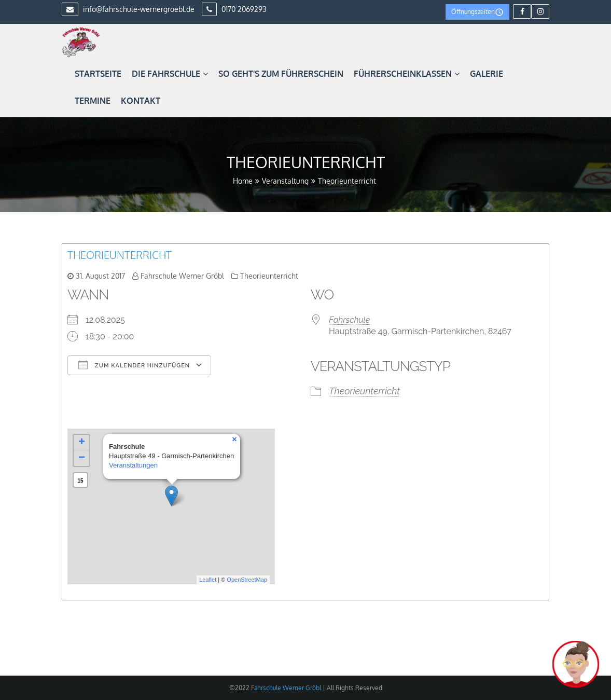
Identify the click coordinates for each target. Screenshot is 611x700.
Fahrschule (349, 320)
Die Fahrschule (170, 74)
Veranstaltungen (133, 465)
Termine (93, 101)
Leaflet (208, 580)
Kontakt (141, 101)
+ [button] (82, 443)
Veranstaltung (285, 181)
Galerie (487, 74)
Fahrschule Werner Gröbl (182, 276)
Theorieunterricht (120, 255)
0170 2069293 (234, 9)
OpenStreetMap (247, 580)
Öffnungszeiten (477, 12)
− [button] (82, 458)
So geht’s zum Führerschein (281, 74)
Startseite (98, 74)
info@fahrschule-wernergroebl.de (128, 9)
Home (243, 181)
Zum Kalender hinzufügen (134, 365)
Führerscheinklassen (407, 74)
